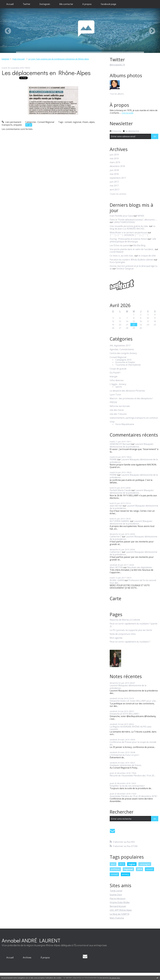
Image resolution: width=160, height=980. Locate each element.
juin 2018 (114, 170)
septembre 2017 (118, 178)
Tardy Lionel (116, 891)
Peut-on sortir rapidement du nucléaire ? (130, 642)
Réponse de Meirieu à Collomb (125, 620)
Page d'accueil (18, 59)
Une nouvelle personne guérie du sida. (129, 226)
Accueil (10, 4)
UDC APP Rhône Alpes (121, 910)
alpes (92, 122)
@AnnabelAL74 (117, 65)
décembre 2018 (117, 166)
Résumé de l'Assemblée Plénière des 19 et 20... (132, 776)
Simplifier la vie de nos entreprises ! (127, 786)
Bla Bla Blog (139, 245)
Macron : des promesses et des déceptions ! (131, 398)
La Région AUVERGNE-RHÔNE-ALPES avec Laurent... (131, 728)
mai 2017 (114, 186)
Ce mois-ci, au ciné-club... (122, 256)
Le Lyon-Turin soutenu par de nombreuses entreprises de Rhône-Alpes (59, 59)
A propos (87, 4)
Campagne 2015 (123, 360)
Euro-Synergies (117, 262)
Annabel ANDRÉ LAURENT (31, 940)
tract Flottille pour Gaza (121, 216)
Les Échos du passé (119, 245)
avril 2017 (114, 190)
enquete (18, 125)
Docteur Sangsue (125, 269)
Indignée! (5, 59)
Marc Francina (117, 918)
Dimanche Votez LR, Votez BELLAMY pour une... (133, 701)
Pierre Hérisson (118, 899)
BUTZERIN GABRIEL (120, 521)
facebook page (108, 4)
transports (7, 125)
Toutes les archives (118, 194)
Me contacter (66, 4)
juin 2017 (114, 182)
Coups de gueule (118, 369)
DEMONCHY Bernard (120, 444)
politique (115, 869)
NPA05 (141, 216)
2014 (139, 869)
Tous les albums (117, 94)
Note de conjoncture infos (123, 634)
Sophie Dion (116, 895)
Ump (112, 422)
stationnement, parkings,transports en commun (134, 418)
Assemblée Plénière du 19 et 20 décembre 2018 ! (133, 796)
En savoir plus (115, 978)
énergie (114, 377)
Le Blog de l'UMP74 (119, 914)
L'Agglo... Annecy (118, 384)
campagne (145, 864)
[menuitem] (10, 4)
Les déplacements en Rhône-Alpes (46, 73)
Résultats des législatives (140, 567)
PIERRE (113, 459)
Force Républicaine (125, 424)
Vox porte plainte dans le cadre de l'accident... (132, 249)
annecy (125, 874)
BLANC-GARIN (117, 580)
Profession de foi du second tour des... (133, 582)
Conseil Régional (46, 122)
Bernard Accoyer (118, 906)
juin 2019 (114, 155)
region (132, 864)
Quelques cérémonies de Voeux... (126, 765)
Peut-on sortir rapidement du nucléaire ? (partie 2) (134, 625)
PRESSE (113, 402)
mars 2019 (115, 162)
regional (77, 122)
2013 (122, 864)
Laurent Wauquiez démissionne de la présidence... (132, 445)
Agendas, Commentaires (122, 349)
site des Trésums (118, 414)
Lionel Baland (116, 252)
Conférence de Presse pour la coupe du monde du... (133, 743)
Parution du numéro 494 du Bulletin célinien (132, 260)
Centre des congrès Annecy (123, 353)
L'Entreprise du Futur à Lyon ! (124, 755)
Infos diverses (117, 380)
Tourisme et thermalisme (128, 365)
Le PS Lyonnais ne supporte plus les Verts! (131, 630)
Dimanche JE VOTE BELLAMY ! (124, 714)
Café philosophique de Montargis (133, 240)
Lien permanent (11, 122)
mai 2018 (114, 174)
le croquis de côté (147, 256)
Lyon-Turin (115, 395)
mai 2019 (114, 159)
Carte (115, 598)
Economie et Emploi (125, 362)
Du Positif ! (115, 373)
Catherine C (116, 537)
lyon (113, 864)
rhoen (85, 122)
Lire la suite (128, 113)
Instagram (45, 4)
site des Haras (117, 410)
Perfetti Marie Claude (120, 490)
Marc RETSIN (116, 567)
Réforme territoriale (120, 406)
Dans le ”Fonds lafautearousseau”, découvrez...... (133, 220)
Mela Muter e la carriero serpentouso (128, 233)
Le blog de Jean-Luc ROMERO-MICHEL (133, 227)
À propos (45, 957)
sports (119, 387)
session (149, 869)
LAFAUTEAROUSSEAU (124, 222)
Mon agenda (116, 638)
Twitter (27, 4)
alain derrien (116, 506)
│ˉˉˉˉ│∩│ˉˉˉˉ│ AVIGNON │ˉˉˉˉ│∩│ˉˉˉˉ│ (129, 235)
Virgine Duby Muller (120, 902)
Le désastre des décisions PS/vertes (127, 391)
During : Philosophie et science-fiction (128, 239)
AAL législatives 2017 (120, 346)
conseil (68, 122)
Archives (27, 957)
